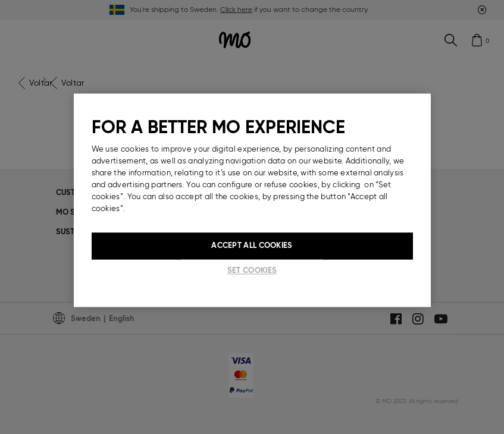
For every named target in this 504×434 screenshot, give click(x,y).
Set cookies (252, 271)
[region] (252, 200)
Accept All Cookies (252, 246)
